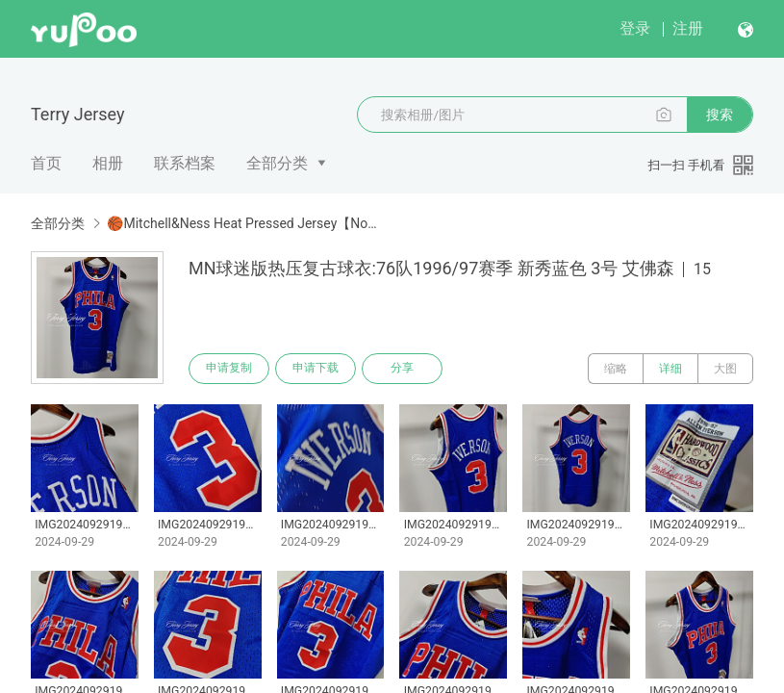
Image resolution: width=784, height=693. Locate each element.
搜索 (720, 115)
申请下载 (316, 369)
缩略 (616, 369)
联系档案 (185, 163)
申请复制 (229, 369)
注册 (688, 28)
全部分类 (277, 163)
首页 (46, 163)
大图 (725, 369)
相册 (108, 163)
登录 (635, 28)
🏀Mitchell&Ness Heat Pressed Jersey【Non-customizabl (241, 223)
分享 (402, 369)
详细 (670, 369)
